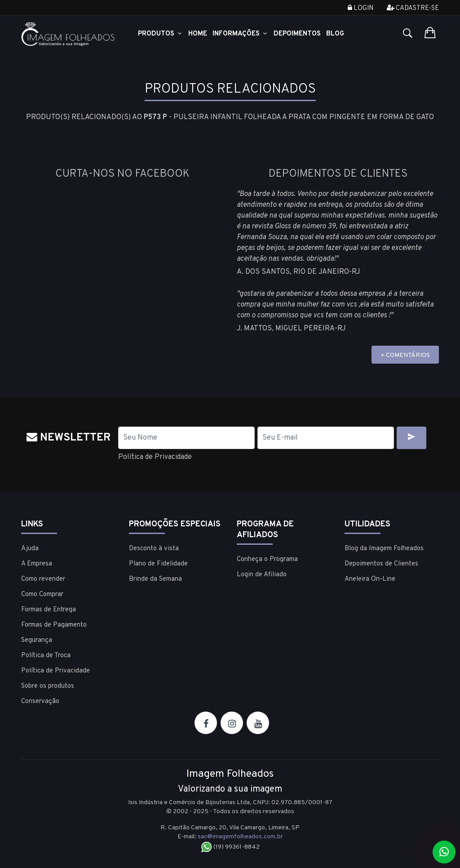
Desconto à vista (154, 549)
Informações (240, 34)
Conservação (40, 701)
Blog (335, 34)
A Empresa (37, 564)
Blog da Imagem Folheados (384, 549)
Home (198, 34)
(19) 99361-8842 (230, 847)
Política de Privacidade (155, 457)
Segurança (37, 640)
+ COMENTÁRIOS (405, 355)
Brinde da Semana (155, 579)
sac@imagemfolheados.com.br (240, 837)
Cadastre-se (413, 8)
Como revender (43, 579)
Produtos (160, 34)
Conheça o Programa (267, 559)
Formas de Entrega (49, 610)
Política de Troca (46, 656)
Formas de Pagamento (54, 625)
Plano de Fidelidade (158, 564)
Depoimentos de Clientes (381, 564)
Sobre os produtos (48, 686)
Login (360, 8)
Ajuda (30, 549)
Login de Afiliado (262, 575)
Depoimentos (297, 34)
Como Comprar (42, 594)
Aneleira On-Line (370, 579)
